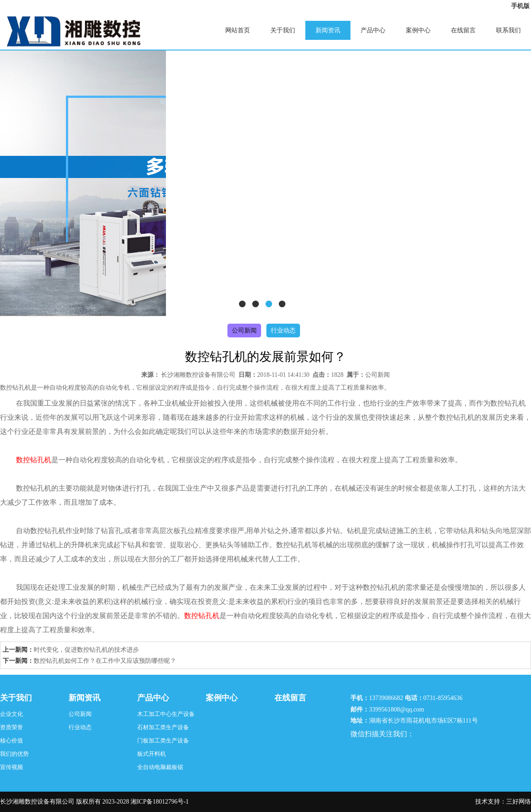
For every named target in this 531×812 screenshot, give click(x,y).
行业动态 (283, 331)
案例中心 (418, 30)
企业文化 (12, 714)
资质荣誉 (12, 727)
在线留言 (463, 30)
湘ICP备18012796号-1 (160, 802)
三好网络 (519, 802)
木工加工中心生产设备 (166, 714)
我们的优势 (14, 754)
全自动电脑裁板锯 (160, 767)
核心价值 (12, 740)
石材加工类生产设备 (163, 727)
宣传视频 (12, 767)
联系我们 (508, 30)
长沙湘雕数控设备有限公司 (198, 375)
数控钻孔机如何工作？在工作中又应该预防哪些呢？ (105, 661)
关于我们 (283, 30)
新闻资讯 (328, 30)
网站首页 (238, 30)
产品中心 (373, 30)
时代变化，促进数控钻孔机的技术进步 (86, 650)
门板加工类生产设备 (163, 740)
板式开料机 (152, 754)
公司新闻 (244, 331)
